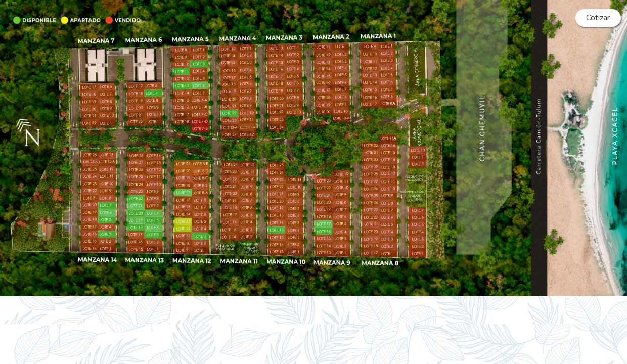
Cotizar (598, 18)
